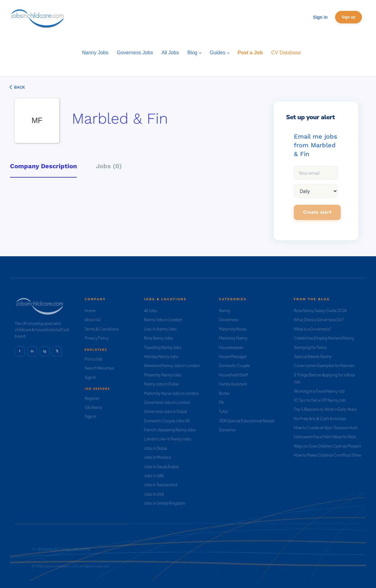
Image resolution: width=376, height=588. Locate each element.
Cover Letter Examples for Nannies (324, 366)
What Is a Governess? (313, 329)
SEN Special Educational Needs (247, 421)
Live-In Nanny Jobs (160, 329)
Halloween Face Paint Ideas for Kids (325, 437)
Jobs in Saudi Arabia (161, 467)
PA (221, 402)
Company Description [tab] (43, 166)
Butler (224, 393)
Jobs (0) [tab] (109, 166)
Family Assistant (233, 384)
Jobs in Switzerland (161, 485)
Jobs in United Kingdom (165, 503)
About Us (93, 320)
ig (45, 351)
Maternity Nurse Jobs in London (171, 393)
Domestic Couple (235, 366)
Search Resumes (99, 368)
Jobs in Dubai (156, 448)
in (32, 351)
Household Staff (233, 375)
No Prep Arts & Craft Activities (320, 419)
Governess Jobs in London (167, 402)
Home (90, 311)
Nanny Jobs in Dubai (161, 384)
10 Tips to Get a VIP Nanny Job (320, 400)
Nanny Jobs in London (163, 320)
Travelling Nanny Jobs (163, 348)
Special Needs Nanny (313, 357)
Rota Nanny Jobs (158, 338)
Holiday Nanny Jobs (161, 357)
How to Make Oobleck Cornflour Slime (327, 455)
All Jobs (151, 311)
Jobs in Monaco (158, 457)
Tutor (223, 412)
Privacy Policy (97, 338)
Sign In (90, 377)
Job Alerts (93, 407)
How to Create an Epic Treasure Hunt (326, 428)
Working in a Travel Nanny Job (319, 391)
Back (19, 87)
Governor (227, 430)
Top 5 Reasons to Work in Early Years (325, 409)
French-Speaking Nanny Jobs (170, 430)
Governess (229, 320)
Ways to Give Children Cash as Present (328, 446)
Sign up (349, 17)
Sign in (320, 17)
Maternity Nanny (233, 338)
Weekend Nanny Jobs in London (172, 366)
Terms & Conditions (102, 329)
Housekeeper (231, 348)
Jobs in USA (154, 494)
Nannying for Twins (310, 348)
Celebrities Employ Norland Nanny (324, 338)
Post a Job (94, 359)
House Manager (233, 357)
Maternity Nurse (233, 329)
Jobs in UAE (154, 476)
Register (92, 398)
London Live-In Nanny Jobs (168, 439)
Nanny (225, 311)
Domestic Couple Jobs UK (167, 421)
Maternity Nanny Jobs (163, 375)
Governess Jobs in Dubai (165, 412)
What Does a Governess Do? (319, 320)
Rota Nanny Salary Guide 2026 (320, 311)
